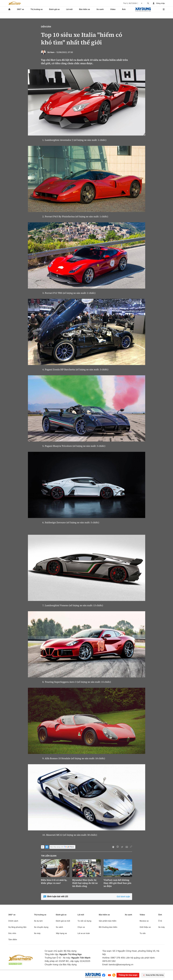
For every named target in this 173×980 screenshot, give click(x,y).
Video (113, 9)
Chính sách (13, 921)
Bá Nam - (52, 52)
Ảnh (124, 9)
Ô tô (160, 921)
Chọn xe (81, 927)
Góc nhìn (12, 933)
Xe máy (37, 933)
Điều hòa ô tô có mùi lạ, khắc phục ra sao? (54, 881)
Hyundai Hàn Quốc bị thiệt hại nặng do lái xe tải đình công (85, 883)
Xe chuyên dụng (41, 927)
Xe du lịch (38, 921)
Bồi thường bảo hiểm (108, 927)
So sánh (59, 927)
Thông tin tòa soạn (128, 975)
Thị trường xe (37, 9)
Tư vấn (143, 933)
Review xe (144, 921)
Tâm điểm (13, 939)
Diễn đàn (46, 27)
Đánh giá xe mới (63, 921)
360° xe (20, 9)
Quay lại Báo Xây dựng (153, 975)
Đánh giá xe (54, 9)
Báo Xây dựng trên (62, 847)
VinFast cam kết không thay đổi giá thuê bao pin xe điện (117, 883)
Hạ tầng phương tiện (17, 927)
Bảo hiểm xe (85, 9)
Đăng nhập (161, 3)
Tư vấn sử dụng (84, 921)
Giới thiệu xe (145, 927)
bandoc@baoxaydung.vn (121, 965)
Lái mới (69, 9)
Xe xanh (100, 9)
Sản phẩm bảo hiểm (108, 921)
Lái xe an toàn (84, 933)
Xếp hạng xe (61, 933)
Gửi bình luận (123, 897)
